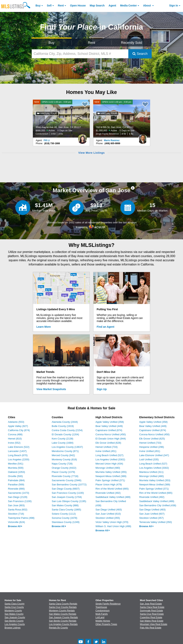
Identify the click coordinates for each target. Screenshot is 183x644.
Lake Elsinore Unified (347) (154, 455)
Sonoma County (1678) (65, 518)
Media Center (129, 6)
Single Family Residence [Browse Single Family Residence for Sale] (108, 604)
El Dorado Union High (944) (111, 439)
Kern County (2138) (63, 439)
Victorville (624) (16, 522)
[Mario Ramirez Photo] (143, 138)
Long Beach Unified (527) (109, 455)
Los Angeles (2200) (19, 459)
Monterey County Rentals (62, 611)
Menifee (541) (16, 464)
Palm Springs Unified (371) (110, 480)
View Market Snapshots (51, 389)
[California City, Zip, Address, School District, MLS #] (80, 54)
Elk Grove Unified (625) (152, 439)
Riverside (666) (16, 489)
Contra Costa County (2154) (67, 430)
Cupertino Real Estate (151, 617)
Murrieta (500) (16, 468)
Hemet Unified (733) (106, 447)
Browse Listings (13, 628)
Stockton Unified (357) (152, 518)
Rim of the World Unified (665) (112, 489)
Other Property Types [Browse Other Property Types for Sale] (106, 624)
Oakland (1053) (17, 472)
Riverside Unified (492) (108, 493)
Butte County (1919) (63, 426)
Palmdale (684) (16, 480)
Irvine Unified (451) (106, 451)
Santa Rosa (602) (18, 510)
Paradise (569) (16, 485)
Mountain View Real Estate (154, 624)
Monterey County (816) (64, 459)
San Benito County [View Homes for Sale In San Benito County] (14, 621)
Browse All (15, 526)
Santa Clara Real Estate (152, 607)
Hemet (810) (15, 439)
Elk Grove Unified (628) (108, 443)
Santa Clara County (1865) (67, 510)
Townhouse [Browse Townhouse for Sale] (101, 607)
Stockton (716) (16, 514)
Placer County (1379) (63, 472)
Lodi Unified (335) (149, 459)
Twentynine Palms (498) (21, 518)
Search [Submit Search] (140, 54)
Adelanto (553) (16, 422)
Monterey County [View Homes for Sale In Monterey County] (13, 611)
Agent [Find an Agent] (112, 6)
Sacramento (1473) (19, 493)
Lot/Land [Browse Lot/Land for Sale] (100, 617)
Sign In (174, 6)
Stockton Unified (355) (108, 518)
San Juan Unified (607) (152, 514)
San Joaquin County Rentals (63, 617)
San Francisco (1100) (20, 501)
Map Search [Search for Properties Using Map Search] (97, 6)
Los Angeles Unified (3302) (110, 459)
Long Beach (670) (18, 455)
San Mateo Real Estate (152, 621)
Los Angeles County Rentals (63, 624)
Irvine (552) (14, 443)
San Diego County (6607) (66, 489)
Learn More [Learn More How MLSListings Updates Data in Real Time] (44, 327)
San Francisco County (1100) (68, 493)
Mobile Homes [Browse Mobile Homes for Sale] (103, 621)
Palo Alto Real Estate (151, 628)
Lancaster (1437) (17, 451)
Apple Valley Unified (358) (110, 422)
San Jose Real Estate (151, 604)
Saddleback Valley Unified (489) (113, 497)
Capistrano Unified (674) (109, 430)
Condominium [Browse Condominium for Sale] (103, 611)
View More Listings (91, 153)
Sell (49, 6)
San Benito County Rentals (63, 621)
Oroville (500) (15, 476)
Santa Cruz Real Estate (152, 614)
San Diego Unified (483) (109, 510)
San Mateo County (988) (65, 505)
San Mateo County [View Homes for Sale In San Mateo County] (14, 614)
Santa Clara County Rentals (63, 604)
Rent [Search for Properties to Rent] (91, 43)
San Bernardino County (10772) (69, 485)
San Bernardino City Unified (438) (158, 505)
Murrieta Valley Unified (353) (155, 480)
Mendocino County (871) (65, 451)
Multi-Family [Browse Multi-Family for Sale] (102, 614)
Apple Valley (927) (18, 426)
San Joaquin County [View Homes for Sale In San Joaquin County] (15, 617)
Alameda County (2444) (65, 422)
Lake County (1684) (63, 443)
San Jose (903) (16, 505)
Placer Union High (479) (109, 485)
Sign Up (102, 389)
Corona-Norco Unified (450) (111, 434)
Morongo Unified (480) (108, 468)
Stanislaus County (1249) (66, 522)
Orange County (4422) (64, 468)
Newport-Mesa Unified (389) (111, 476)
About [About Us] (147, 6)
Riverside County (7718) (65, 476)
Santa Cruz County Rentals (63, 607)
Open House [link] (78, 6)
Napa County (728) (62, 464)
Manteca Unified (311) (151, 472)
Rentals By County (58, 628)
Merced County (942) (63, 455)
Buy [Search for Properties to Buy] (52, 43)
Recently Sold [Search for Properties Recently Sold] (131, 43)
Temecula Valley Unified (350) (156, 522)
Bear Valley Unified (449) (109, 426)
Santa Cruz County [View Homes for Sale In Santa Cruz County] (14, 607)
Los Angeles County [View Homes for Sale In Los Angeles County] (15, 624)
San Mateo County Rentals (63, 614)
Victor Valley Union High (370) (112, 522)
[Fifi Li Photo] (82, 138)
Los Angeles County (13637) (67, 447)
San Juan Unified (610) (108, 514)
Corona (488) (15, 434)
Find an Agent (105, 327)
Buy (38, 6)
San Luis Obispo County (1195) (69, 501)
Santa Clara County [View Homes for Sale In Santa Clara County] (15, 604)
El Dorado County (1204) (65, 434)
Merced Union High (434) (109, 464)
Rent (61, 6)
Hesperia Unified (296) (152, 447)
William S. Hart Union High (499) (113, 526)
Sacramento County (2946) (67, 480)
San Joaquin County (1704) (67, 497)
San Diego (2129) (18, 497)
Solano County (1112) (64, 514)
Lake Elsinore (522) (19, 447)
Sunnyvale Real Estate (151, 611)
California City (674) (19, 430)
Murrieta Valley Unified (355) (111, 472)
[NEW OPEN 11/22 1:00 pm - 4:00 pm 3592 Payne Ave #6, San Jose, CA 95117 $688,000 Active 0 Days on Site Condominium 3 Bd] (61, 119)
